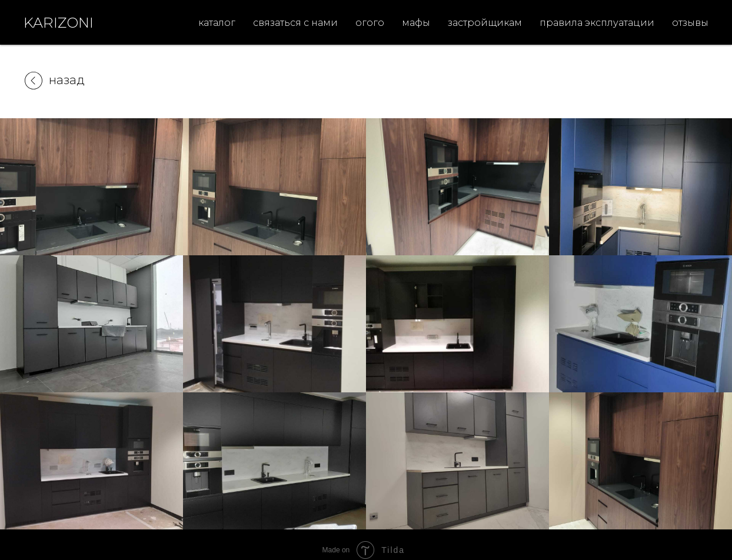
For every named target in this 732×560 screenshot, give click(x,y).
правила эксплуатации (597, 23)
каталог (217, 23)
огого (370, 23)
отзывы (690, 23)
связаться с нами (295, 23)
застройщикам (485, 23)
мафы (416, 23)
